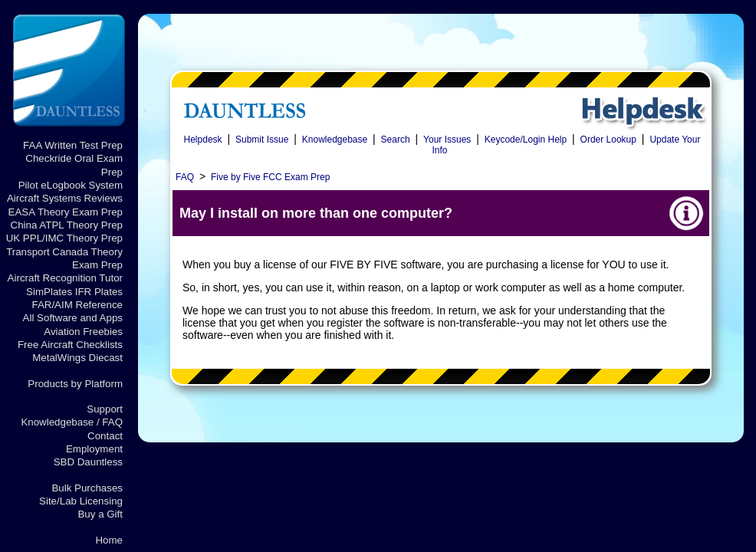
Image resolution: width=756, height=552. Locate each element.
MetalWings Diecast (77, 358)
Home (109, 540)
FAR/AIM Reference (77, 305)
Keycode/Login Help (526, 140)
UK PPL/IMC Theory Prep (64, 238)
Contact (105, 436)
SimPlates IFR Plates (74, 292)
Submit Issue (262, 140)
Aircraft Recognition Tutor (65, 278)
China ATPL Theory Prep (67, 225)
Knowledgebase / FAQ (72, 422)
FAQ (185, 177)
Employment (94, 449)
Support (105, 409)
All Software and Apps (73, 318)
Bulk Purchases (87, 488)
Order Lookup (608, 140)
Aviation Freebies (83, 332)
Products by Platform (75, 384)
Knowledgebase (335, 140)
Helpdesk (203, 140)
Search (396, 140)
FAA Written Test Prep (73, 145)
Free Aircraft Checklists (70, 345)
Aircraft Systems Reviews (65, 198)
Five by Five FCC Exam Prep (270, 177)
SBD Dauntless (88, 462)
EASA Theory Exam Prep (66, 212)
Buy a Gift (100, 514)
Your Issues (447, 140)
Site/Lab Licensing (81, 501)
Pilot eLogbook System (71, 185)
